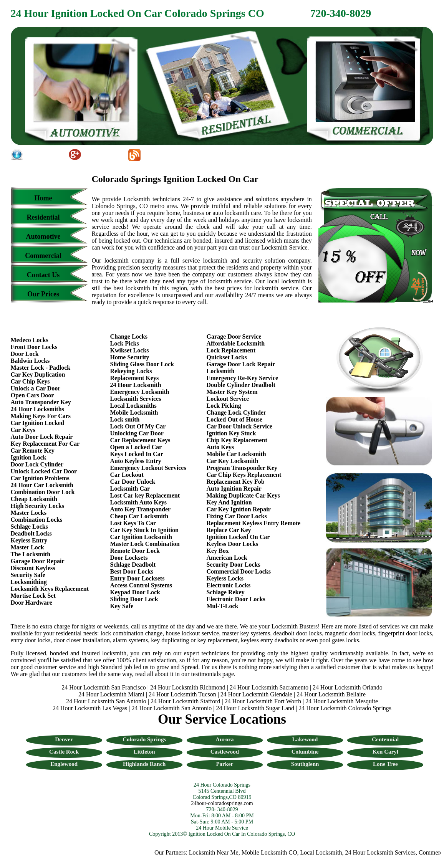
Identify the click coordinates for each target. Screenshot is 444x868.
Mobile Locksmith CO (271, 852)
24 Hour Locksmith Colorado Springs (345, 708)
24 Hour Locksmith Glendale (256, 694)
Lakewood (305, 739)
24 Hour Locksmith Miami (111, 694)
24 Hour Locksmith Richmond (188, 687)
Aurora (224, 739)
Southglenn (305, 764)
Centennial (385, 739)
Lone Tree (385, 764)
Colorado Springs (144, 739)
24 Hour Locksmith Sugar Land (256, 708)
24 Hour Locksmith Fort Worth (263, 701)
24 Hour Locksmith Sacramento (269, 687)
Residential (43, 217)
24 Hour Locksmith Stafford (185, 701)
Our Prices (43, 294)
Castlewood (225, 752)
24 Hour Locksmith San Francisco (104, 687)
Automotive (43, 236)
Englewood (64, 764)
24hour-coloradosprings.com (222, 803)
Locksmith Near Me (215, 852)
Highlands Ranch (144, 764)
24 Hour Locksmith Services (382, 852)
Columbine (305, 752)
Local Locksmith (323, 852)
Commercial (43, 256)
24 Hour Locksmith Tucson (182, 694)
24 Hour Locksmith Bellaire (331, 694)
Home (43, 198)
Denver (64, 739)
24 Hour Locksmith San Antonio (106, 701)
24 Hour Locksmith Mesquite (342, 701)
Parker (224, 764)
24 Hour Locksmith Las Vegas (90, 708)
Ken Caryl (385, 752)
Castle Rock (64, 752)
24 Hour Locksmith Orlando (348, 687)
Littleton (144, 752)
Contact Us (43, 275)
